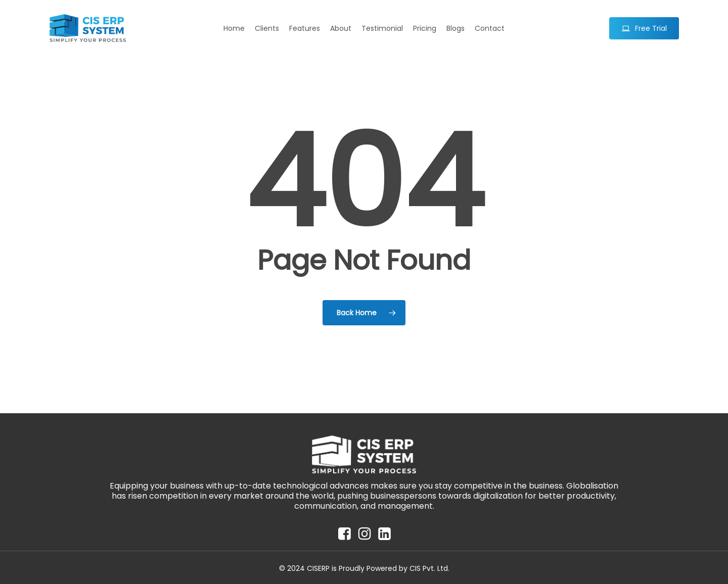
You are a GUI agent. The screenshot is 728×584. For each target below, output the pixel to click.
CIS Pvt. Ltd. (429, 568)
